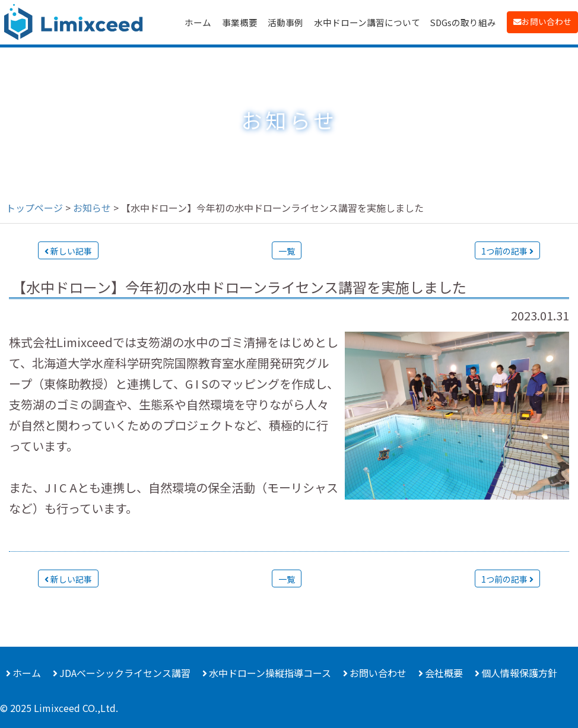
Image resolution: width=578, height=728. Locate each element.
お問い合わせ (547, 21)
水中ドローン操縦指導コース (270, 673)
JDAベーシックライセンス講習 (125, 673)
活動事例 (285, 22)
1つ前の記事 (507, 251)
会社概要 (444, 673)
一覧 (287, 251)
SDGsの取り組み (463, 22)
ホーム (198, 22)
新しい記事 (68, 251)
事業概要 (240, 22)
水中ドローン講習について (367, 22)
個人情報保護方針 (519, 673)
